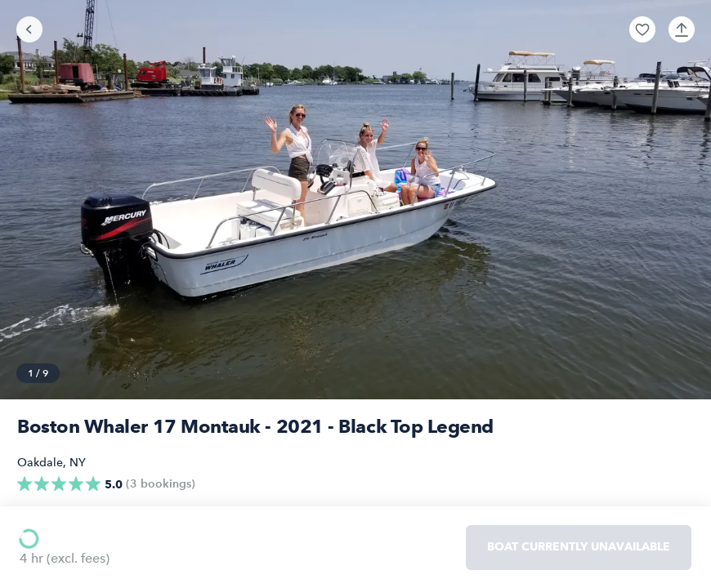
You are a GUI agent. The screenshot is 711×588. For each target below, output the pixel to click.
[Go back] (29, 29)
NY (78, 463)
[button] (642, 29)
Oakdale (40, 463)
